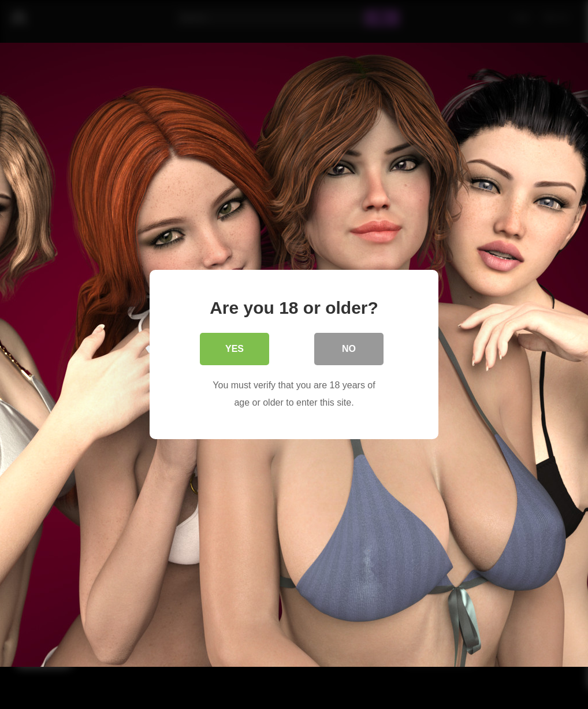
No (349, 349)
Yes (235, 349)
